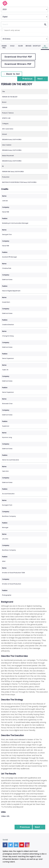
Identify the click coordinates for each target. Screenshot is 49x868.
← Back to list (12, 74)
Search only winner (12, 30)
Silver (20, 46)
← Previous (25, 79)
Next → (41, 79)
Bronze (29, 46)
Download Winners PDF (18, 64)
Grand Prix (4, 47)
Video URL (5, 816)
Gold (12, 46)
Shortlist (37, 46)
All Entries (45, 47)
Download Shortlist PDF (18, 57)
